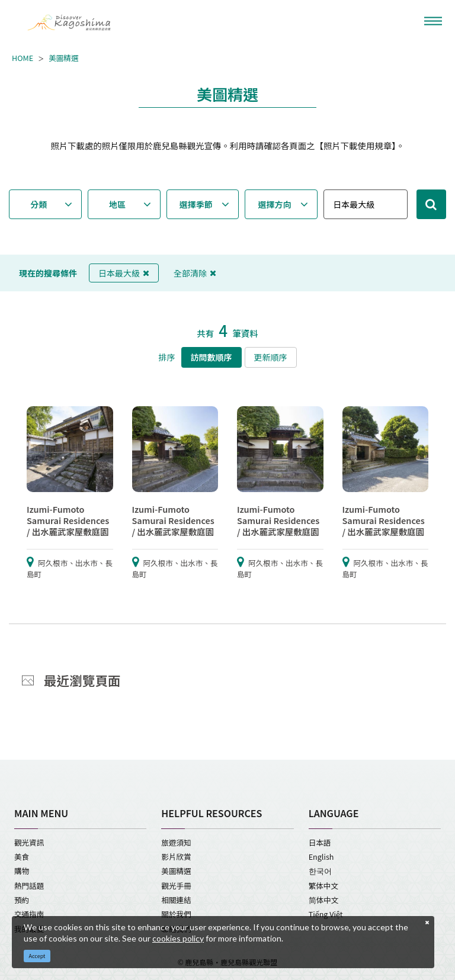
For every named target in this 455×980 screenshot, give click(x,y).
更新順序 (271, 357)
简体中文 (324, 900)
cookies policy (178, 938)
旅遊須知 (176, 842)
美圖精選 (63, 58)
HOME (23, 58)
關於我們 (176, 914)
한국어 (320, 871)
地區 (117, 204)
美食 (22, 857)
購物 (22, 871)
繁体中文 (323, 886)
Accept (37, 956)
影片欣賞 (176, 857)
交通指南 (29, 914)
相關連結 (176, 900)
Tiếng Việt (326, 914)
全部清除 (195, 273)
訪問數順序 (212, 357)
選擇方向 (275, 204)
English (321, 857)
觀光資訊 (29, 842)
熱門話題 (29, 886)
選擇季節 (196, 204)
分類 (39, 204)
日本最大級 (124, 273)
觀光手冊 (176, 886)
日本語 (320, 842)
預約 (22, 900)
